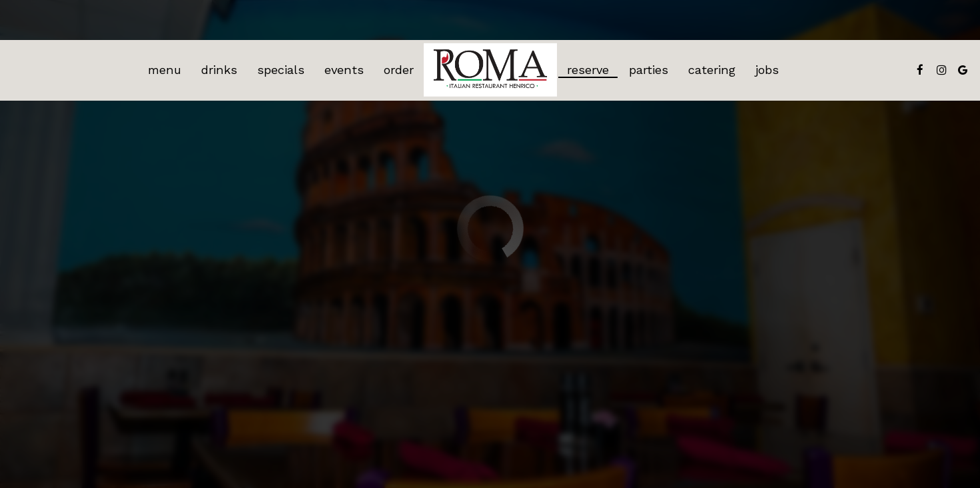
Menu (165, 70)
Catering (712, 70)
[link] (490, 70)
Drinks (219, 70)
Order (399, 70)
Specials (281, 70)
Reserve (588, 70)
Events (344, 70)
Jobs (767, 70)
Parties (649, 70)
